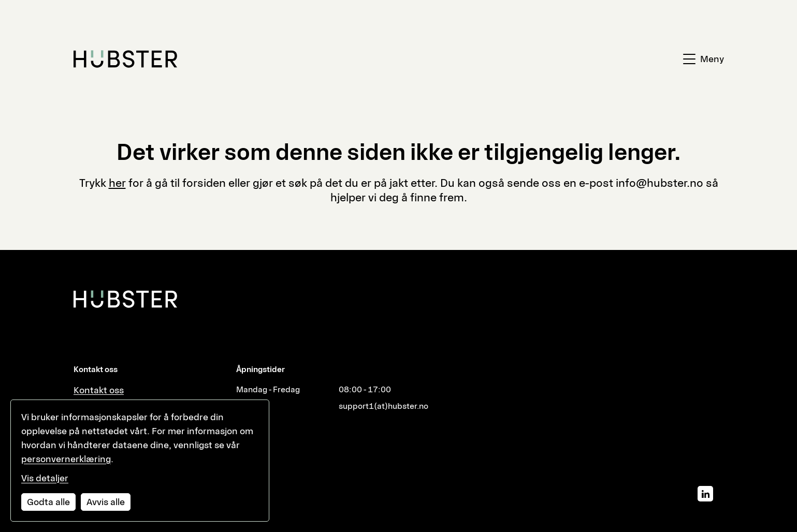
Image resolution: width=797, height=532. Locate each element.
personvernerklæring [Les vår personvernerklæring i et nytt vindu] (66, 459)
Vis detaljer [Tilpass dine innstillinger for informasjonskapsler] (45, 478)
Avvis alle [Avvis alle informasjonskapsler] (106, 502)
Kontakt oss (99, 390)
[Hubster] (125, 299)
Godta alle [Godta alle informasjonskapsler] (48, 502)
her (117, 183)
